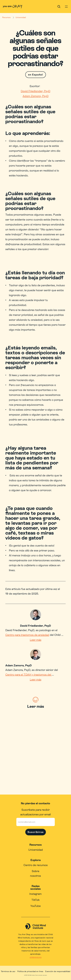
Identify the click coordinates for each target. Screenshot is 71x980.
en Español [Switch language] (35, 75)
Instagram (35, 894)
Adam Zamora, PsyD (36, 96)
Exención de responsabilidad (58, 971)
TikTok (35, 900)
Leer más (36, 640)
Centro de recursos (36, 865)
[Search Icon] (59, 7)
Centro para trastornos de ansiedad (27, 635)
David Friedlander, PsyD (35, 91)
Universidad (21, 17)
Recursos (6, 17)
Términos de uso (8, 971)
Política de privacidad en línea (30, 971)
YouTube (35, 906)
